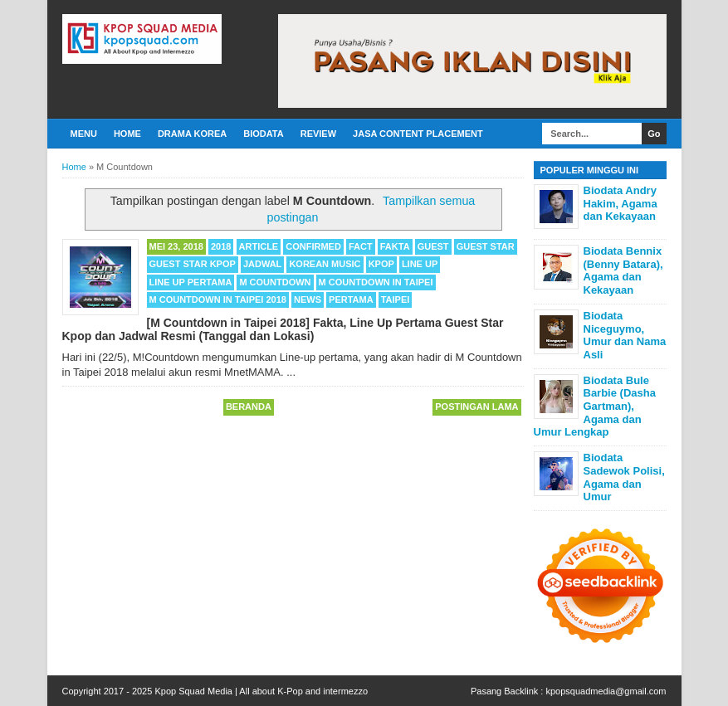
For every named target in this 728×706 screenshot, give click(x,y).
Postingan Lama (476, 407)
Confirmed (313, 246)
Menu (84, 134)
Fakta (395, 246)
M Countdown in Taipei (376, 282)
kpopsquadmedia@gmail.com (606, 691)
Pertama (351, 299)
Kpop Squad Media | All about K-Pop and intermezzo (261, 691)
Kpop (381, 264)
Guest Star (486, 246)
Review (318, 134)
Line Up (420, 264)
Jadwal (262, 264)
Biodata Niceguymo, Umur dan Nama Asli (625, 335)
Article (259, 246)
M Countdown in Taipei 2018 (218, 299)
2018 (221, 246)
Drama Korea (192, 134)
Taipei (396, 299)
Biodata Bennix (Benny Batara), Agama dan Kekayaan (623, 270)
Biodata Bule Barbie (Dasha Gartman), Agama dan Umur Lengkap (595, 406)
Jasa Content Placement (418, 134)
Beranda (249, 407)
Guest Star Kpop (193, 264)
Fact (361, 246)
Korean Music (325, 264)
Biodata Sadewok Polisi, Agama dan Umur (624, 477)
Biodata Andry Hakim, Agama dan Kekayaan (621, 203)
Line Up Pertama (191, 282)
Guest (433, 246)
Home (127, 134)
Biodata (263, 134)
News (308, 299)
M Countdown (275, 282)
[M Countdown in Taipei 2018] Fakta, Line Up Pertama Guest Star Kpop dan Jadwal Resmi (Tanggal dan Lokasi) (283, 329)
